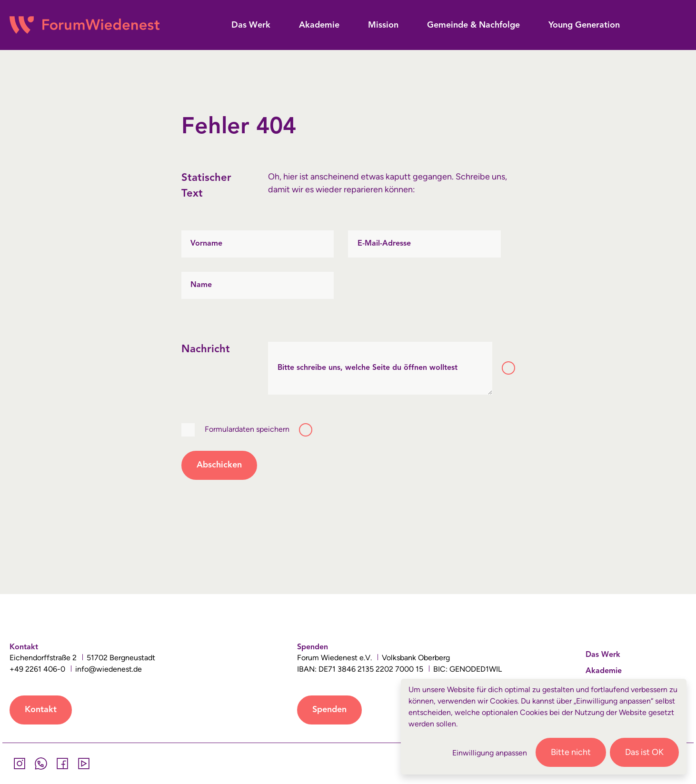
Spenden (329, 710)
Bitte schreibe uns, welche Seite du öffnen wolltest (368, 368)
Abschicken (219, 465)
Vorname (206, 244)
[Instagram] (19, 764)
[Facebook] (62, 764)
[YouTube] (84, 764)
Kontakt (41, 710)
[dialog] (544, 727)
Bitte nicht (571, 752)
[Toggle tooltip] (508, 368)
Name (201, 285)
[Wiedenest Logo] (85, 25)
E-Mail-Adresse (384, 244)
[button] (251, 25)
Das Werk (603, 655)
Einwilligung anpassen (490, 753)
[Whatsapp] (41, 764)
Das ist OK (644, 752)
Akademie (604, 671)
